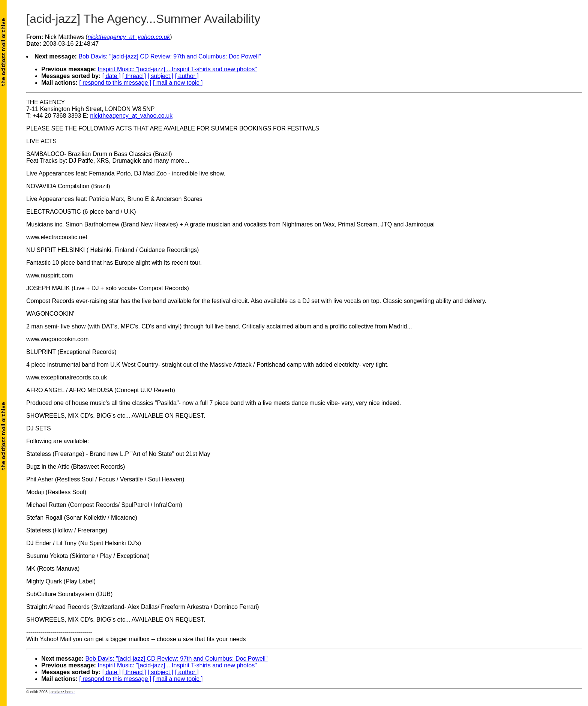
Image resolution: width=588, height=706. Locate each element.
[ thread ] (134, 76)
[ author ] (187, 76)
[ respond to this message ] (115, 83)
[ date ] (112, 76)
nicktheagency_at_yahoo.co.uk (131, 116)
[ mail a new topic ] (178, 83)
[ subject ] (160, 76)
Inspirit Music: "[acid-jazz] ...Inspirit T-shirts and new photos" (177, 69)
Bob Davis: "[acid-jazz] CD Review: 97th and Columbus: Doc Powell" (169, 56)
